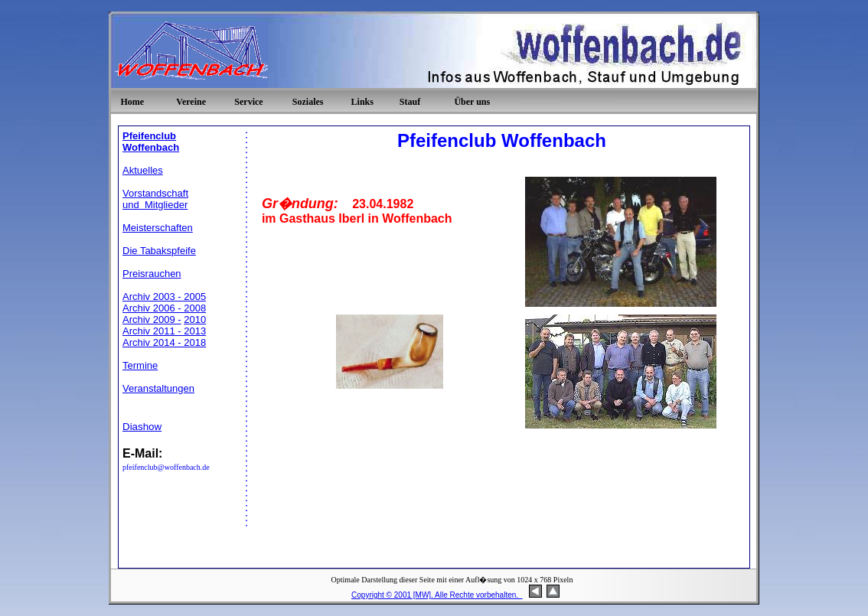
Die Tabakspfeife (159, 251)
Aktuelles (143, 170)
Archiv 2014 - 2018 (164, 342)
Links (362, 102)
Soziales (308, 102)
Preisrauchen (152, 274)
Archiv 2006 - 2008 (164, 308)
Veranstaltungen (158, 388)
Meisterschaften (158, 228)
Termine (140, 365)
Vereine (191, 102)
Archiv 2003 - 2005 (164, 297)
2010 (195, 319)
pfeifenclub (140, 467)
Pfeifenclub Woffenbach (151, 142)
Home (132, 102)
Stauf (410, 102)
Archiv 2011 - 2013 (164, 331)
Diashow (142, 427)
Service (248, 102)
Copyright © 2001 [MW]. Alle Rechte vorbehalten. (437, 595)
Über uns (472, 102)
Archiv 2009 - (152, 319)
